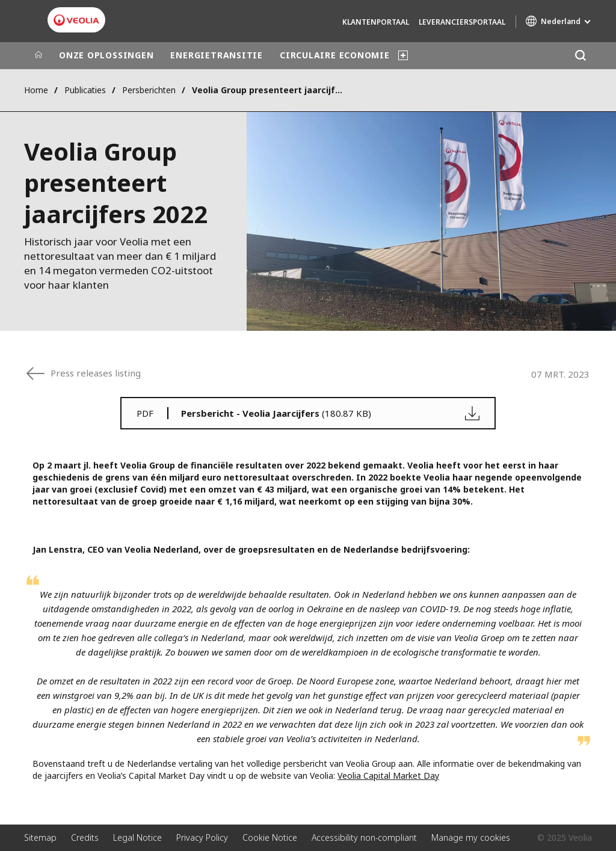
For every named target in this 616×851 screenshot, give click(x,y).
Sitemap (40, 837)
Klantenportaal (376, 22)
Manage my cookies (471, 837)
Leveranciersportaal (462, 22)
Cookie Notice (270, 837)
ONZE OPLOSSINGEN (106, 55)
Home (36, 90)
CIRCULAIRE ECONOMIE (335, 55)
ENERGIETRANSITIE (216, 55)
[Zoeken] (580, 56)
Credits (85, 837)
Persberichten (149, 90)
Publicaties (85, 90)
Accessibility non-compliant (364, 837)
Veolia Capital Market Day (388, 776)
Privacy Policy (202, 837)
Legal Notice (137, 837)
